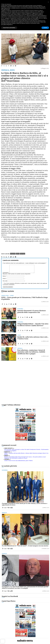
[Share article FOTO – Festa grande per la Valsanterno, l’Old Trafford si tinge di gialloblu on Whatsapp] (11, 304)
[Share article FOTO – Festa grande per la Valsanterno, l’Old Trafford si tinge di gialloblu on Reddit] (14, 304)
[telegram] (15, 66)
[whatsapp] (11, 66)
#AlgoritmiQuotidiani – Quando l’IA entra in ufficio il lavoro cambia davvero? (33, 325)
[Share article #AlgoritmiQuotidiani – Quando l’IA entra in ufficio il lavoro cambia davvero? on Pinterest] (25, 330)
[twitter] (4, 66)
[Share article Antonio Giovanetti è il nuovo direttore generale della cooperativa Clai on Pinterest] (25, 317)
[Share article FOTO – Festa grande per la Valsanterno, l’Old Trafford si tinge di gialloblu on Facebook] (2, 304)
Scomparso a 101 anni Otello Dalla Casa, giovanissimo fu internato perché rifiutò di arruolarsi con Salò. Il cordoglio (25, 588)
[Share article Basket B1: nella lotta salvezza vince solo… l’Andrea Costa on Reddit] (30, 344)
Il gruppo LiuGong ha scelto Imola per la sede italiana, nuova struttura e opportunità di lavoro (25, 504)
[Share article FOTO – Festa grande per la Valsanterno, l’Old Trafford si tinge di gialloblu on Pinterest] (9, 304)
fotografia (13, 254)
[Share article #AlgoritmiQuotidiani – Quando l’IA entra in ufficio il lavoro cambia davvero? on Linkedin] (23, 330)
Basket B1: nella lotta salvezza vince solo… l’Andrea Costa (33, 338)
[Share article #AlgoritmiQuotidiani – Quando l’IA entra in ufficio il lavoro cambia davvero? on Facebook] (18, 330)
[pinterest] (9, 66)
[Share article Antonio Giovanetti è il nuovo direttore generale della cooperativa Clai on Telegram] (32, 317)
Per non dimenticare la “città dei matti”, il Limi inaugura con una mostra (25, 546)
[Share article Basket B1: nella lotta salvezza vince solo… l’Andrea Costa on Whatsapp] (27, 344)
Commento (6, 273)
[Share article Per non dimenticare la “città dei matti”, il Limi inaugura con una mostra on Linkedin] (6, 549)
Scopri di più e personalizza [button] (9, 28)
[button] (48, 2)
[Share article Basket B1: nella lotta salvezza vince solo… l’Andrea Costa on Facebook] (18, 344)
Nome (5, 276)
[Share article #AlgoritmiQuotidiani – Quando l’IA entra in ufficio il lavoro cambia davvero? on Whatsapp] (27, 330)
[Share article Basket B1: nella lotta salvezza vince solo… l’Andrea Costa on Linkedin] (23, 344)
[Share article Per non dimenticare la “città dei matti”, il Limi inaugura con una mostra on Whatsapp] (9, 549)
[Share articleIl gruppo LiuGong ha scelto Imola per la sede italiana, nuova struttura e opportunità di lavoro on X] (4, 508)
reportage (22, 254)
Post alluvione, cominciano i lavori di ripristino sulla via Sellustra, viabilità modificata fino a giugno (31, 352)
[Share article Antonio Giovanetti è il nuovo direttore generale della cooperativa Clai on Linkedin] (23, 317)
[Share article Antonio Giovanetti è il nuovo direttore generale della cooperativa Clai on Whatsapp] (27, 317)
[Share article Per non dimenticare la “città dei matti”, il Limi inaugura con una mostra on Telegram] (12, 549)
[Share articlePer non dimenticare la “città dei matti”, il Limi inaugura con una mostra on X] (4, 549)
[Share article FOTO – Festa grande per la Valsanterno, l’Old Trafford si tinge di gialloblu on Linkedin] (7, 304)
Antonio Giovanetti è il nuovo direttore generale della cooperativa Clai (32, 312)
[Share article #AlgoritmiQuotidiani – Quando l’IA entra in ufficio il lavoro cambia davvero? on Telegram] (32, 330)
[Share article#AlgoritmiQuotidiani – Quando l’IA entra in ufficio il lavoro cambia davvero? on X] (21, 330)
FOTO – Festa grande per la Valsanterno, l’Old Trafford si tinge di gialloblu (25, 298)
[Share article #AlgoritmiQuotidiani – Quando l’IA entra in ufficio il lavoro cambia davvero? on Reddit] (30, 330)
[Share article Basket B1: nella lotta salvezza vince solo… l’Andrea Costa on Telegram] (32, 344)
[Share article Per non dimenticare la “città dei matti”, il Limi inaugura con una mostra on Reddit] (10, 549)
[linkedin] (6, 66)
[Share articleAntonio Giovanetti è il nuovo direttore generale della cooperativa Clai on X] (21, 317)
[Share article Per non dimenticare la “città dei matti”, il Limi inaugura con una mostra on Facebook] (3, 549)
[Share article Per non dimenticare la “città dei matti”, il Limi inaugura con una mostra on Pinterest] (7, 549)
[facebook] (2, 66)
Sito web (5, 281)
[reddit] (13, 66)
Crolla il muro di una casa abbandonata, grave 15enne (18, 461)
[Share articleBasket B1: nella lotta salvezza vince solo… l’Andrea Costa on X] (21, 344)
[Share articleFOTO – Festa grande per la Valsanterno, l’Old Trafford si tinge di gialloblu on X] (5, 304)
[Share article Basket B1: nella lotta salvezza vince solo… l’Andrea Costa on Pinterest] (25, 344)
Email (5, 279)
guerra (18, 254)
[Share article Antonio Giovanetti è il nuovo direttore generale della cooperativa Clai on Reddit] (30, 317)
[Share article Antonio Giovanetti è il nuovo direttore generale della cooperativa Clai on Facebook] (18, 317)
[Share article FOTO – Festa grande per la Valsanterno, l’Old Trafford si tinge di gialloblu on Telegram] (16, 304)
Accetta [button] (45, 28)
